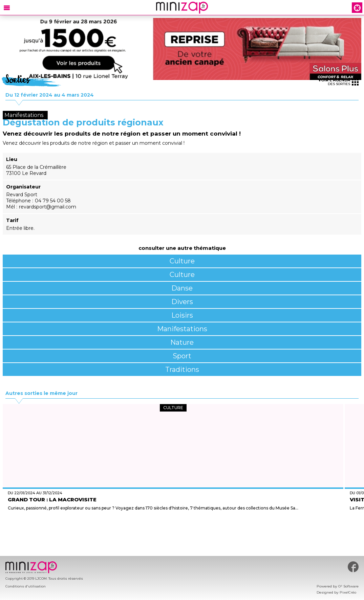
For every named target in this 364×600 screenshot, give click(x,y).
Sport (182, 356)
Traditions (182, 369)
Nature (182, 342)
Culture (182, 261)
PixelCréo (348, 592)
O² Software (348, 586)
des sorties (338, 82)
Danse (182, 288)
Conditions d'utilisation (26, 586)
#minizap (353, 567)
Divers (182, 302)
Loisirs (182, 315)
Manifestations (182, 329)
